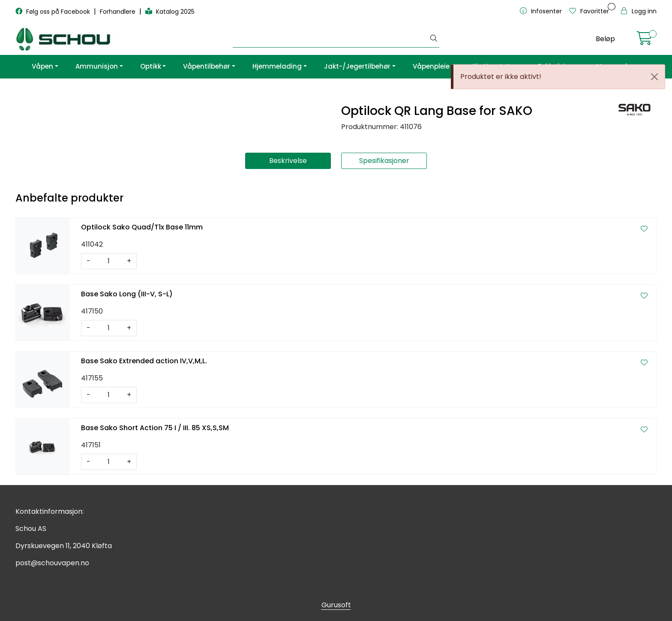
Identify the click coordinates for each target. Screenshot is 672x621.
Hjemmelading (277, 66)
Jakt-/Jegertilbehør (357, 66)
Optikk (151, 66)
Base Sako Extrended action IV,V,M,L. (144, 361)
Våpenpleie (431, 66)
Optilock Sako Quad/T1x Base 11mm (142, 227)
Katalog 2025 (170, 12)
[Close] (654, 77)
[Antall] (109, 261)
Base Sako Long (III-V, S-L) (127, 294)
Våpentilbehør (207, 66)
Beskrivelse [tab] (288, 161)
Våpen (42, 66)
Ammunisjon (97, 66)
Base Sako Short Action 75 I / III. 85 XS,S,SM (155, 428)
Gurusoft (336, 605)
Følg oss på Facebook (54, 12)
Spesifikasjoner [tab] (384, 161)
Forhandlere (118, 12)
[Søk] (331, 39)
